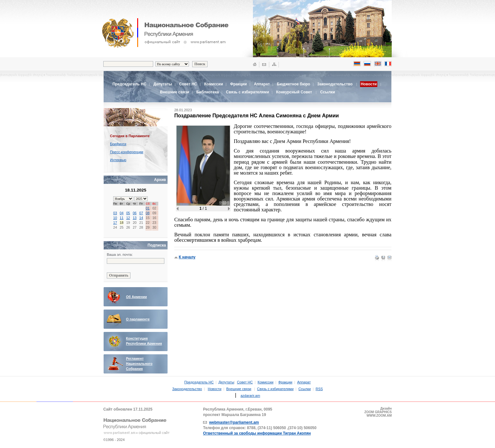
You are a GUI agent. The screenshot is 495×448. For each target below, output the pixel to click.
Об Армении (136, 297)
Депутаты (163, 84)
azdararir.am (250, 396)
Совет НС (188, 84)
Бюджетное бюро (294, 84)
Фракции (238, 84)
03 (115, 213)
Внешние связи (174, 92)
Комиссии (213, 84)
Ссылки (327, 92)
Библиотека (208, 92)
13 (135, 218)
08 (148, 213)
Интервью (118, 160)
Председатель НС (130, 84)
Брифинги (118, 144)
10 (115, 218)
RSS (319, 389)
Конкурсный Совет (295, 92)
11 (122, 218)
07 (141, 213)
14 (141, 218)
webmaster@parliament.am (234, 422)
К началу (187, 257)
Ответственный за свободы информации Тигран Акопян (257, 433)
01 (148, 208)
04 (122, 213)
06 (135, 213)
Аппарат (262, 84)
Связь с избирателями (248, 92)
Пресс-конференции (127, 152)
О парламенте (138, 319)
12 (128, 218)
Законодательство (335, 84)
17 (115, 223)
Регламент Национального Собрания (139, 364)
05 (128, 213)
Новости (215, 389)
